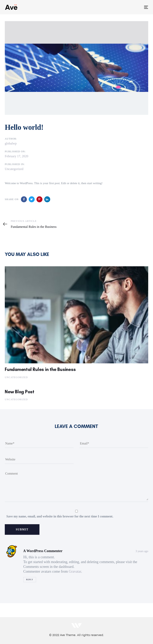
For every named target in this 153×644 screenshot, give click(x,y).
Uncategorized (14, 169)
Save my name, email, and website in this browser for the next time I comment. (60, 516)
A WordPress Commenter (43, 551)
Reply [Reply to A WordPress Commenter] (30, 580)
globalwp (11, 143)
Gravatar (75, 571)
